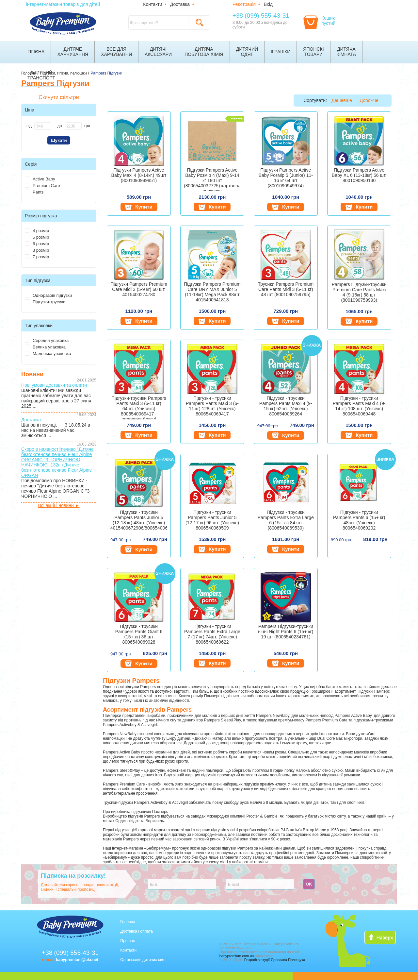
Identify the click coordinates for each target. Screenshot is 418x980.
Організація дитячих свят (143, 960)
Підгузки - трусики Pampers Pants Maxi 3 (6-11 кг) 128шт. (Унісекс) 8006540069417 (212, 406)
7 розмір (37, 257)
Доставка (180, 4)
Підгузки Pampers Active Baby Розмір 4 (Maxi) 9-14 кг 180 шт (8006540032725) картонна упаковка (212, 179)
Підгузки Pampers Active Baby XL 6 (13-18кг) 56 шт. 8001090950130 (359, 175)
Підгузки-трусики (45, 302)
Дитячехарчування (73, 52)
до (60, 126)
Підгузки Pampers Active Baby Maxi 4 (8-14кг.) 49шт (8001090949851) (139, 175)
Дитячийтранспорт (41, 75)
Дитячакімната (346, 52)
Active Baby (40, 179)
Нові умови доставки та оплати (54, 385)
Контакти (153, 4)
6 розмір (37, 244)
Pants (34, 192)
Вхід (268, 4)
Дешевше (342, 100)
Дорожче (369, 100)
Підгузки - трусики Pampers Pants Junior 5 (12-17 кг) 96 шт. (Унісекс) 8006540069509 (212, 520)
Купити (139, 207)
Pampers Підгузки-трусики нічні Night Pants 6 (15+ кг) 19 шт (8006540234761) (286, 632)
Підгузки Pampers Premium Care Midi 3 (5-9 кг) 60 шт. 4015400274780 (139, 289)
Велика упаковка (45, 347)
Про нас (128, 941)
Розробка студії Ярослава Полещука (275, 960)
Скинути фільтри (59, 97)
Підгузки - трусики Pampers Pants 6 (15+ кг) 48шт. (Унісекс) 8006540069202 (359, 520)
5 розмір (37, 237)
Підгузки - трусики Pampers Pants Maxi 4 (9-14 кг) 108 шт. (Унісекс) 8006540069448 (359, 406)
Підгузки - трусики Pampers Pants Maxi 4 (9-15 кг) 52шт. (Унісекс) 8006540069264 (286, 406)
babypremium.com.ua (237, 956)
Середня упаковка (47, 340)
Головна (128, 922)
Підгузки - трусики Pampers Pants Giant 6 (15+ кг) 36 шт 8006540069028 (139, 634)
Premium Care (42, 186)
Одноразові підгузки (48, 295)
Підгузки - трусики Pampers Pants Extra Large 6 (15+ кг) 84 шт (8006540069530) (286, 520)
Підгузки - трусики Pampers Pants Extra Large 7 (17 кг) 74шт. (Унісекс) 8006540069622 (212, 634)
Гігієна (36, 52)
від (29, 126)
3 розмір (37, 250)
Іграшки (281, 52)
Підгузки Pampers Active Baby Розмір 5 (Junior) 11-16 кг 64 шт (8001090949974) (286, 178)
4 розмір (37, 231)
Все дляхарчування (116, 52)
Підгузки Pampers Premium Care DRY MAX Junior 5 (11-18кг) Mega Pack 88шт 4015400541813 (212, 292)
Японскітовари (313, 52)
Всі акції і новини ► (59, 505)
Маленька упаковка (48, 354)
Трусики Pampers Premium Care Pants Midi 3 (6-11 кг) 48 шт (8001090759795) (286, 289)
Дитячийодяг (247, 52)
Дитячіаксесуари (158, 52)
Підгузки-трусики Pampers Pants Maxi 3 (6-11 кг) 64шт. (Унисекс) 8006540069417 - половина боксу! (139, 407)
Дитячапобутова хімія (204, 52)
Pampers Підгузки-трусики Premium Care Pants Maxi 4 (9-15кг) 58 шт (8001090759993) (359, 292)
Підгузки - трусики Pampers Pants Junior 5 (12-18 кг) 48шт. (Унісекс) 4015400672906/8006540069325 (139, 520)
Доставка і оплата (137, 931)
